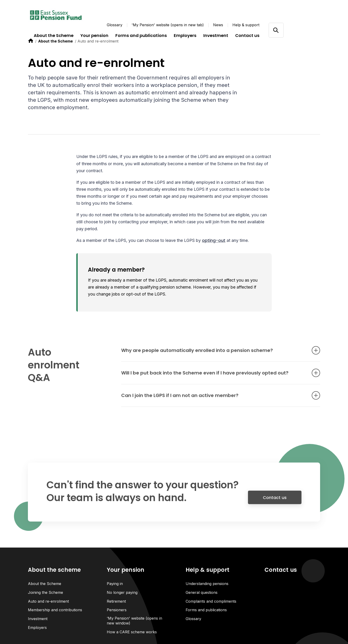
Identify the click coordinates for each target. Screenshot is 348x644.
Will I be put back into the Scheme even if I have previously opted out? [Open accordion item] (214, 376)
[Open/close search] (276, 30)
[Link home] (56, 15)
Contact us (275, 501)
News (218, 25)
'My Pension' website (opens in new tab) (168, 25)
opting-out (214, 241)
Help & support (246, 25)
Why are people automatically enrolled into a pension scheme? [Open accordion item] (214, 354)
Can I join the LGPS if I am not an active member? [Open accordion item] (214, 399)
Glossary (115, 25)
